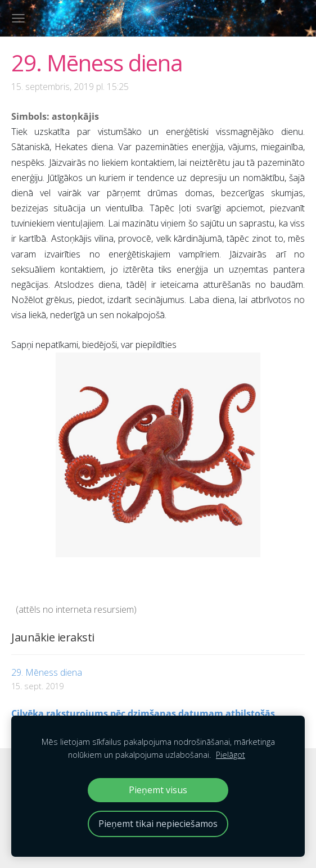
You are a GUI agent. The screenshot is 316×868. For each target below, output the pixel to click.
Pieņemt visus (158, 790)
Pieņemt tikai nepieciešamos (158, 824)
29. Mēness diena (47, 672)
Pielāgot (231, 755)
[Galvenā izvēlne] (18, 18)
